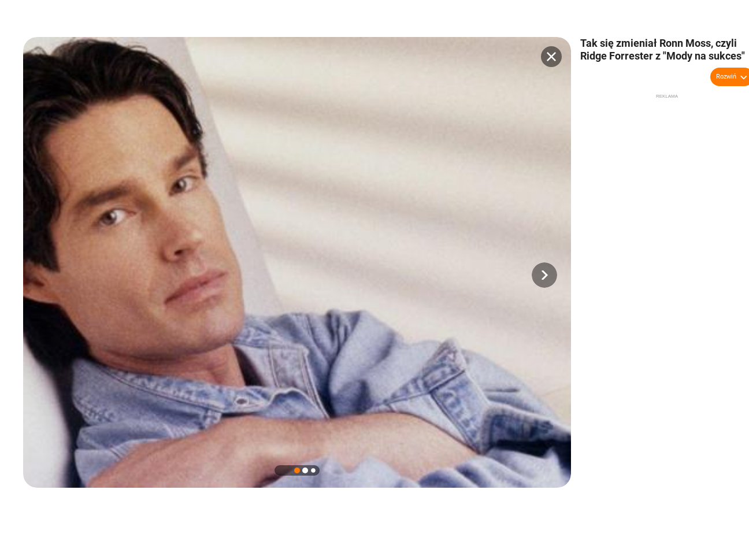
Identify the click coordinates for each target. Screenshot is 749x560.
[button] (544, 275)
